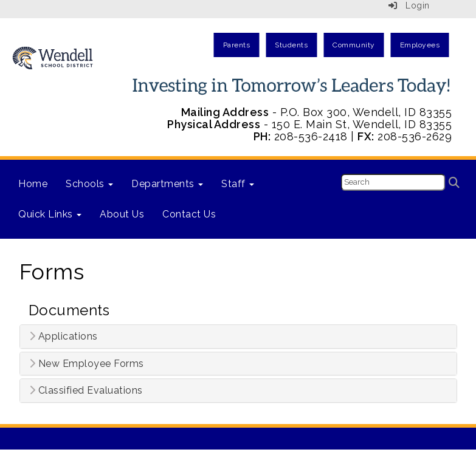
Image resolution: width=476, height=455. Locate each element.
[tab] (238, 337)
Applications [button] (64, 337)
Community (354, 45)
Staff (238, 184)
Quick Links (50, 214)
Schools (89, 184)
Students (291, 45)
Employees (420, 45)
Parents (237, 45)
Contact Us (189, 214)
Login (409, 5)
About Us (122, 214)
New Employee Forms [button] (87, 364)
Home (33, 184)
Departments (167, 184)
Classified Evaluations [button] (86, 391)
